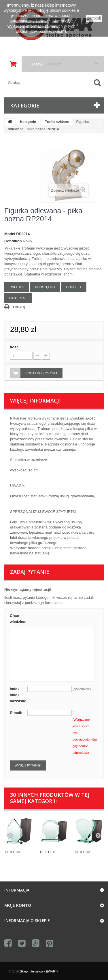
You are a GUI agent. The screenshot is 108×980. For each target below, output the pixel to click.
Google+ (74, 287)
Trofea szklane (57, 122)
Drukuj (19, 307)
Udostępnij (45, 287)
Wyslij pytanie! (28, 765)
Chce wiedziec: (18, 619)
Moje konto (18, 905)
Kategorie (28, 122)
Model (10, 234)
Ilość (14, 347)
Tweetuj (17, 287)
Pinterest (18, 298)
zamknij (94, 18)
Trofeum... (14, 852)
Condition (13, 241)
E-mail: (16, 713)
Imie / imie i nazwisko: (19, 695)
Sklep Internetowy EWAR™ (39, 971)
